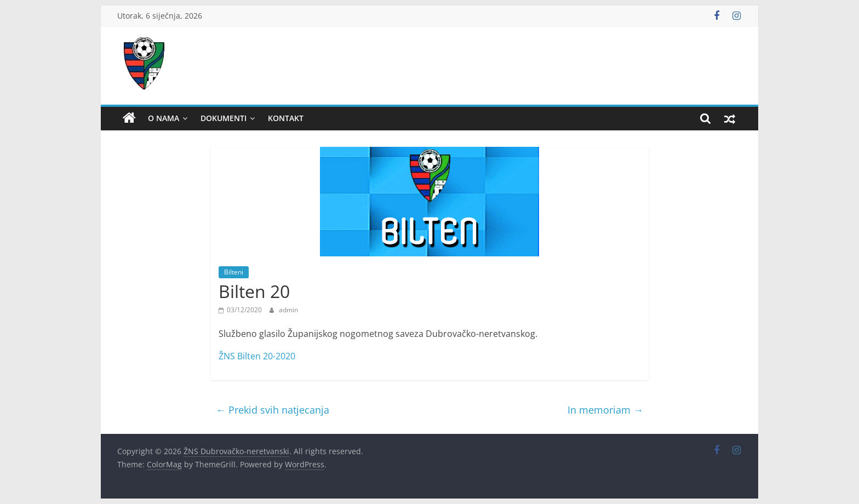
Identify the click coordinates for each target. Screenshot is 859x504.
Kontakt (286, 118)
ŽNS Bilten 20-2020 (257, 356)
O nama (164, 118)
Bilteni (234, 272)
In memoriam (605, 410)
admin (288, 310)
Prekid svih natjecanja (273, 410)
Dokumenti (224, 118)
